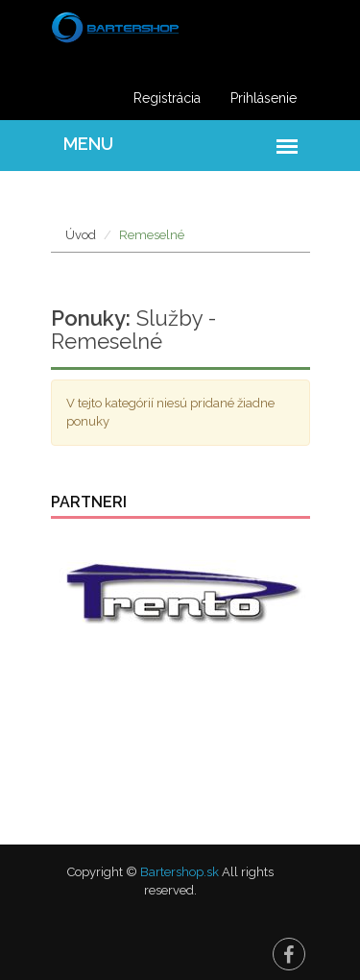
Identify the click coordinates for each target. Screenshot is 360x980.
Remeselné (152, 235)
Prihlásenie (264, 98)
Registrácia (167, 98)
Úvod (81, 235)
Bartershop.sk (180, 872)
